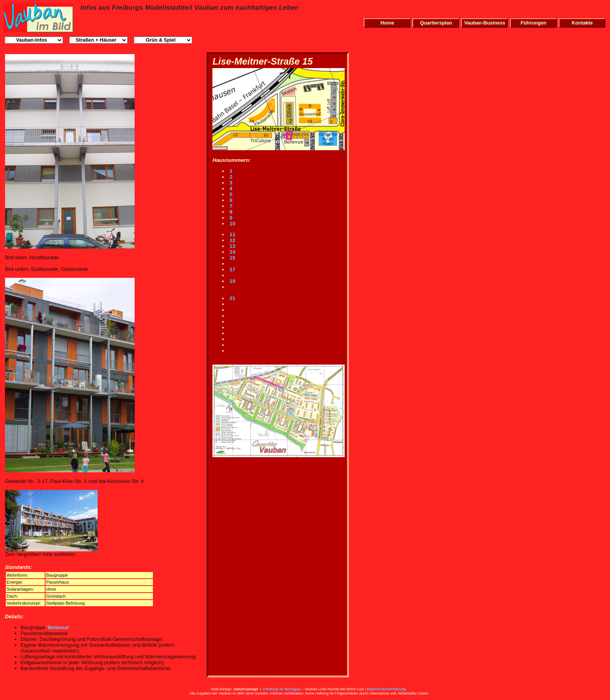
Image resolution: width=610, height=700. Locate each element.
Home (387, 23)
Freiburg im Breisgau (282, 689)
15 (232, 258)
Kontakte (582, 23)
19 (232, 281)
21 (232, 298)
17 (232, 269)
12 (232, 240)
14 (232, 252)
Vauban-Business (485, 23)
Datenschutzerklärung (387, 689)
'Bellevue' (58, 627)
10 (232, 224)
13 (232, 246)
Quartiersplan (436, 23)
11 (232, 234)
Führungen (533, 23)
